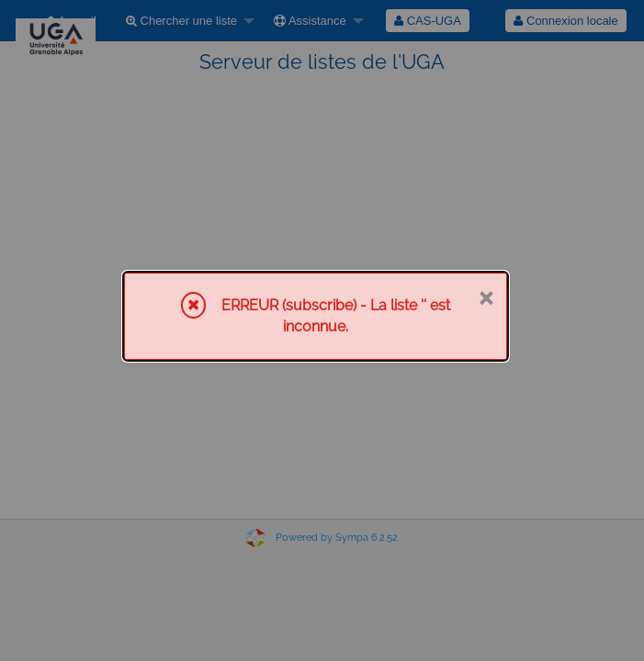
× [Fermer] (486, 297)
